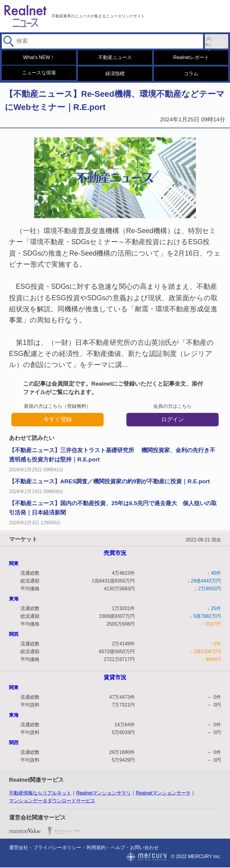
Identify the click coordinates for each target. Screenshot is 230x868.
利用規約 (96, 848)
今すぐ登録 (58, 420)
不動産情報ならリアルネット (40, 794)
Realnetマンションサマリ (103, 794)
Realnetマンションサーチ (163, 794)
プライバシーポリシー (57, 848)
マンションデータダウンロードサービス (52, 801)
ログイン (172, 420)
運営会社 (19, 848)
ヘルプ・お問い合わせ (135, 848)
